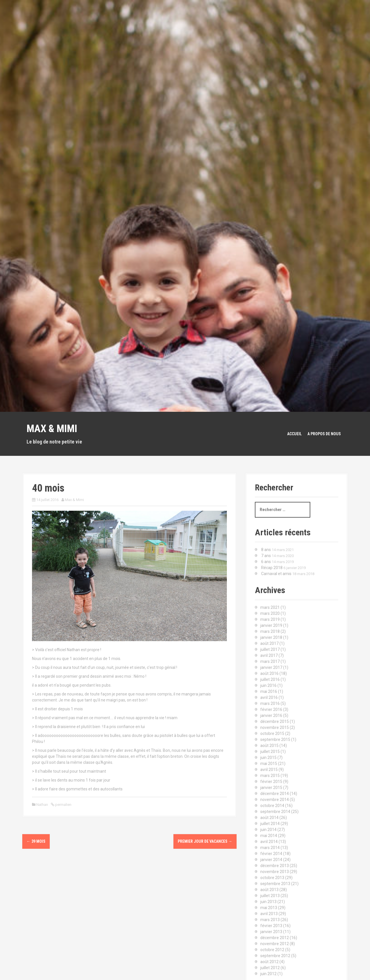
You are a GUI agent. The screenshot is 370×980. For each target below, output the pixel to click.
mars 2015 (270, 776)
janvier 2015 (271, 788)
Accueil (294, 434)
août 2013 (269, 890)
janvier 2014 (271, 860)
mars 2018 (270, 631)
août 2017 (269, 643)
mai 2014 (269, 836)
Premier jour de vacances (205, 841)
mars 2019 (270, 619)
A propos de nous (324, 434)
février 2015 (271, 782)
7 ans (266, 556)
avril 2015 (269, 770)
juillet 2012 (270, 968)
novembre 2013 (275, 872)
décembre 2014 (275, 794)
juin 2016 (268, 685)
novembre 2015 (275, 727)
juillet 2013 (270, 896)
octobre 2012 (272, 950)
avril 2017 (269, 655)
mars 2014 (270, 848)
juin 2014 (268, 830)
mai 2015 (269, 764)
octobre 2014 (272, 806)
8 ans (266, 550)
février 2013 (271, 926)
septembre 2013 (275, 884)
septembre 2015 (275, 740)
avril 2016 (269, 697)
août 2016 (269, 673)
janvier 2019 (271, 625)
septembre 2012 (275, 956)
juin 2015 (268, 758)
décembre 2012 (275, 938)
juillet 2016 (270, 679)
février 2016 (271, 709)
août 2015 (269, 746)
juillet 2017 (270, 649)
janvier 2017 (271, 667)
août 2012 (269, 962)
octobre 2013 (272, 878)
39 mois (36, 841)
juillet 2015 (270, 752)
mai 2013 (269, 908)
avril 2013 (269, 914)
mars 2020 (270, 613)
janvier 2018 (271, 637)
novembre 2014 (275, 800)
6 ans (266, 562)
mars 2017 (270, 661)
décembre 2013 (275, 866)
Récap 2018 (272, 568)
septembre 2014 (275, 812)
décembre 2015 (275, 721)
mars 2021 (270, 607)
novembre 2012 (275, 944)
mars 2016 (270, 703)
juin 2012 (268, 974)
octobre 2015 (272, 733)
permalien (63, 805)
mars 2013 (270, 920)
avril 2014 (269, 842)
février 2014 (271, 854)
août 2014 (269, 818)
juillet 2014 (270, 824)
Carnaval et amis (276, 574)
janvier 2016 (271, 715)
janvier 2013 (271, 932)
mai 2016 (269, 691)
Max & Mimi (52, 429)
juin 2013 (268, 902)
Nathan (42, 805)
